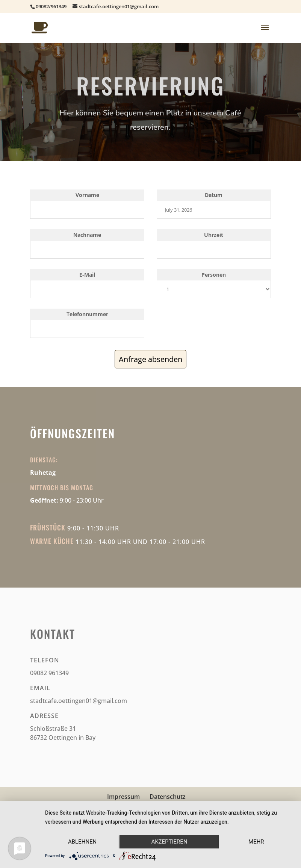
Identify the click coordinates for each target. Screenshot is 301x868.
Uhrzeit (214, 235)
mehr (256, 842)
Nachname (87, 235)
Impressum (123, 797)
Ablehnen (82, 842)
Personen (214, 275)
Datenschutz (168, 797)
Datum (214, 195)
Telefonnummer (87, 314)
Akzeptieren (169, 842)
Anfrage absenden (150, 359)
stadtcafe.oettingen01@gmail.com (79, 701)
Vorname (87, 195)
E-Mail (87, 275)
